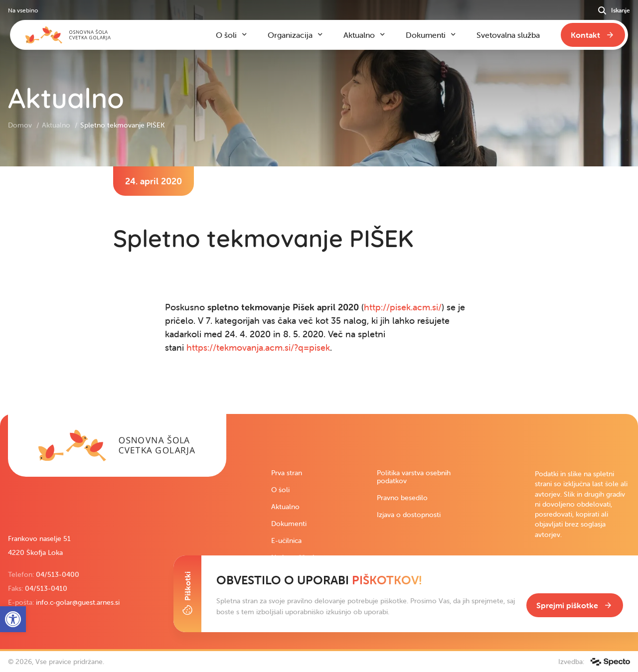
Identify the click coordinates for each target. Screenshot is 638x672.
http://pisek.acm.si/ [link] (403, 307)
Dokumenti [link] (289, 524)
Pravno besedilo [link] (402, 498)
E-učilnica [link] (286, 540)
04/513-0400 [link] (58, 574)
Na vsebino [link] (23, 10)
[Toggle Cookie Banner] (187, 594)
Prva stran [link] (287, 473)
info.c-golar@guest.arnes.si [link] (78, 602)
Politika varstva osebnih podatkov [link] (414, 477)
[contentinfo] (319, 290)
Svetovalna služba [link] (508, 35)
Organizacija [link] (290, 35)
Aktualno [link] (57, 125)
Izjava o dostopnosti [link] (409, 515)
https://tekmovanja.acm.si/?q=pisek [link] (258, 347)
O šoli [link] (280, 490)
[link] (117, 445)
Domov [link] (21, 125)
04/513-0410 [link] (46, 588)
